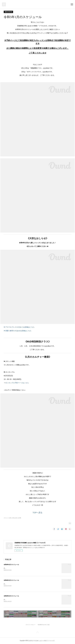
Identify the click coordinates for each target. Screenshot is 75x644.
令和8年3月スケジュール (11, 580)
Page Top (37, 633)
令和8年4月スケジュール (11, 565)
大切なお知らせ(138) (16, 518)
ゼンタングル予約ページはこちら (17, 383)
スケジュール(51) (8, 518)
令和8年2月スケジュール (11, 596)
